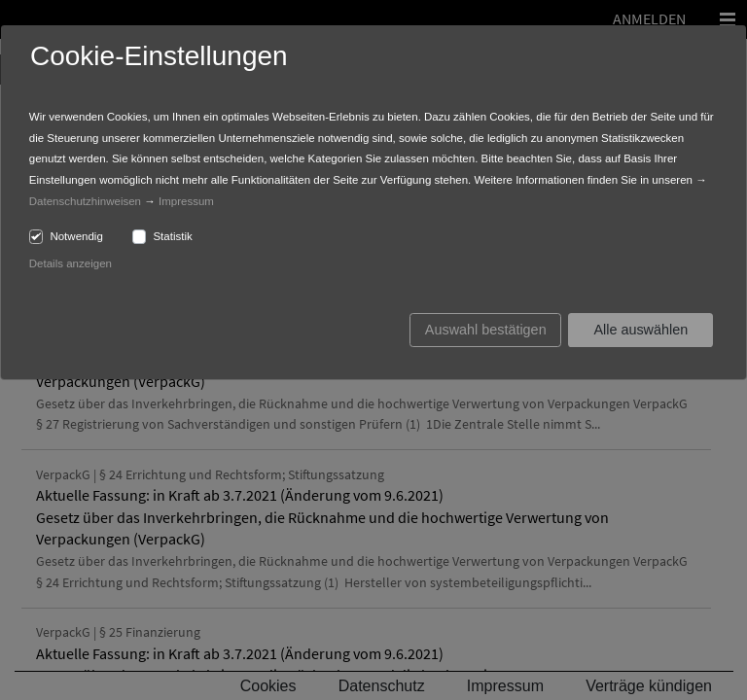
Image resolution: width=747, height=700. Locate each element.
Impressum (186, 201)
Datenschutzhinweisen (85, 201)
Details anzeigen (71, 263)
